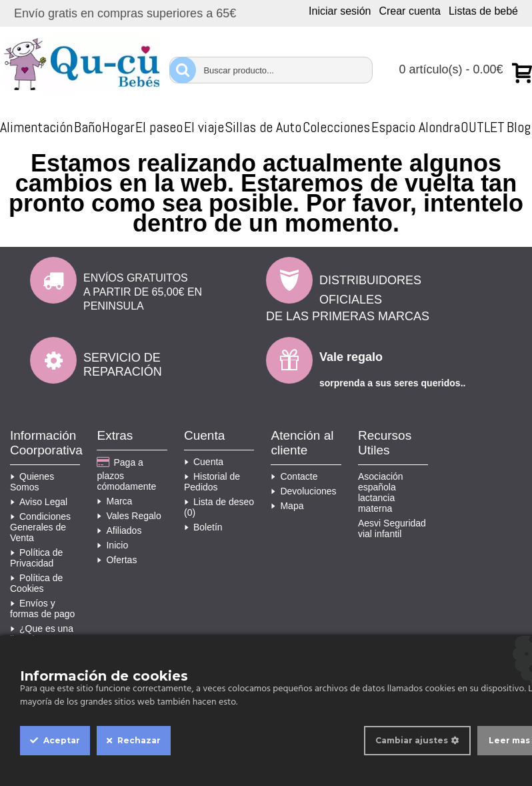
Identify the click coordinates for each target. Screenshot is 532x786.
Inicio (112, 545)
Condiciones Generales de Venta (40, 527)
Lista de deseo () (219, 507)
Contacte (294, 476)
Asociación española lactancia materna (381, 492)
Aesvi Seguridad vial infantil (392, 528)
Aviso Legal (39, 502)
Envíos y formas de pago (42, 609)
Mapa (287, 506)
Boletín (203, 527)
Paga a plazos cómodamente (126, 474)
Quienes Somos (32, 482)
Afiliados (119, 530)
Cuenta (204, 462)
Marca (114, 501)
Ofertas (117, 560)
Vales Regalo (129, 516)
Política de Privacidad (36, 558)
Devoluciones (303, 491)
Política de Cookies (36, 583)
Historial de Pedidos (212, 482)
